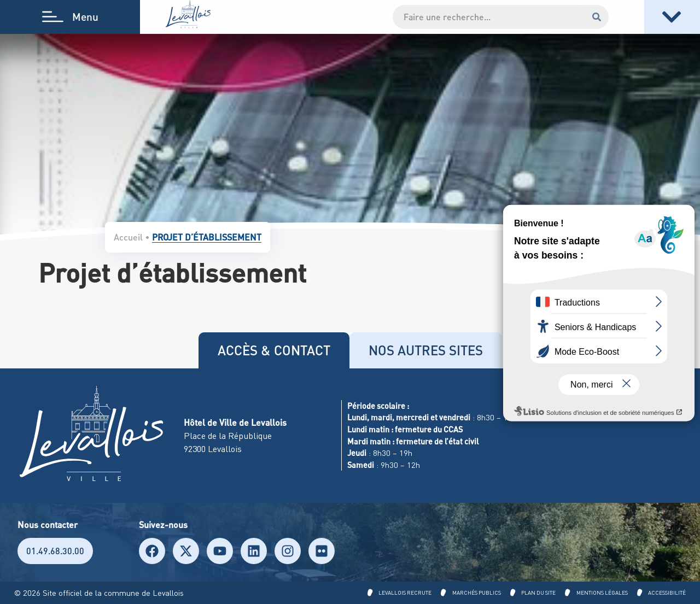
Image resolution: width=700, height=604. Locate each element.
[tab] (274, 350)
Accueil (128, 237)
